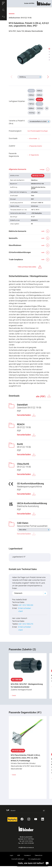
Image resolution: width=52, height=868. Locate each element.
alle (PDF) (41, 396)
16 (47, 108)
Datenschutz (39, 855)
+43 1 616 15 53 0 (27, 841)
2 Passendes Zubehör (36, 146)
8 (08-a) (31, 108)
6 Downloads (34, 139)
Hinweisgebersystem (34, 859)
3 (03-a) (39, 91)
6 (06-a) (40, 100)
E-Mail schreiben (25, 608)
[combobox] (30, 593)
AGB (19, 855)
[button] (3, 3)
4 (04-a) (31, 95)
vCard (20, 611)
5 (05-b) (31, 100)
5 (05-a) (39, 95)
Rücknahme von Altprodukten (26, 863)
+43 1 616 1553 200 (26, 605)
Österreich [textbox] (18, 593)
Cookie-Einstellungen (18, 859)
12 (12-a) (40, 108)
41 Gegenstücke (34, 155)
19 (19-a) (32, 113)
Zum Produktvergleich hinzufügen (38, 131)
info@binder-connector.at (26, 847)
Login (12, 855)
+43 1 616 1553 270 (26, 624)
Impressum (27, 855)
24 (39, 113)
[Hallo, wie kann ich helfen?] (47, 863)
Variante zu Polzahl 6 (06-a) (17, 122)
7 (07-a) (31, 104)
